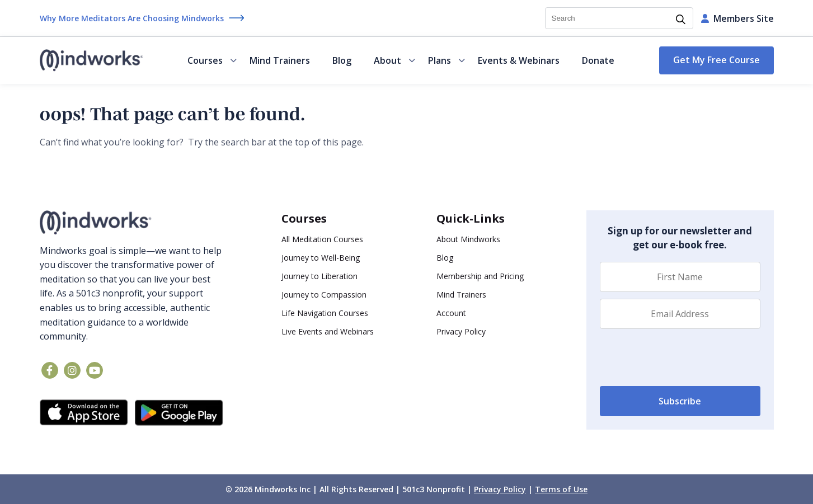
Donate (598, 60)
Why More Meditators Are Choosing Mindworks (132, 18)
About (394, 60)
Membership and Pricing (480, 276)
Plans (447, 60)
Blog (342, 60)
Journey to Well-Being (321, 258)
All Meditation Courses (322, 239)
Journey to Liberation (319, 276)
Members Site (737, 18)
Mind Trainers (280, 60)
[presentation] (685, 357)
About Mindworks (468, 239)
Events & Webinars (519, 60)
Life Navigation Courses (325, 313)
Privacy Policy (461, 331)
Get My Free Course (716, 60)
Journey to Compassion (324, 295)
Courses (212, 60)
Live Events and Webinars (328, 331)
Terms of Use (561, 489)
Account (451, 313)
